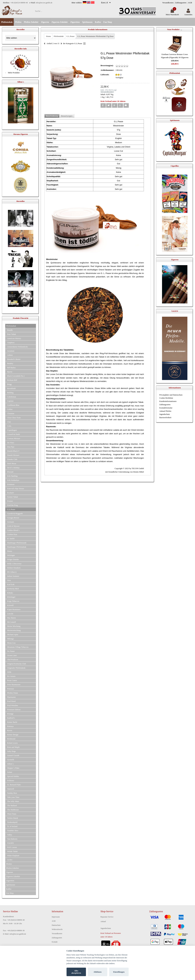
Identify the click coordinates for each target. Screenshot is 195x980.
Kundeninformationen (168, 401)
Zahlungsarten (181, 3)
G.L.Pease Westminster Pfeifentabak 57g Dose (95, 36)
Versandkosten (168, 3)
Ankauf (103, 921)
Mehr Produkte (14, 73)
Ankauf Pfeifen (165, 411)
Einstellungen (119, 972)
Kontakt (55, 942)
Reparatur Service (107, 917)
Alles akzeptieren (76, 972)
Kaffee (98, 22)
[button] (103, 105)
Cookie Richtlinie (166, 398)
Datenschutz (56, 925)
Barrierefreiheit (165, 417)
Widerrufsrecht (57, 929)
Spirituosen (87, 22)
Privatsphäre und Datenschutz (171, 395)
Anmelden (188, 13)
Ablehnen (97, 972)
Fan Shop (108, 22)
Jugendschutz (165, 414)
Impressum (56, 917)
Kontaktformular (166, 408)
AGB (190, 3)
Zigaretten (75, 22)
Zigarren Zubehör (60, 22)
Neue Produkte (173, 29)
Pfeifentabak (7, 22)
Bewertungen (67, 116)
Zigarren (45, 22)
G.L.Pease (70, 36)
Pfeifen (18, 22)
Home (48, 36)
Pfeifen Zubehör (31, 22)
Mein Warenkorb (172, 13)
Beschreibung (52, 116)
